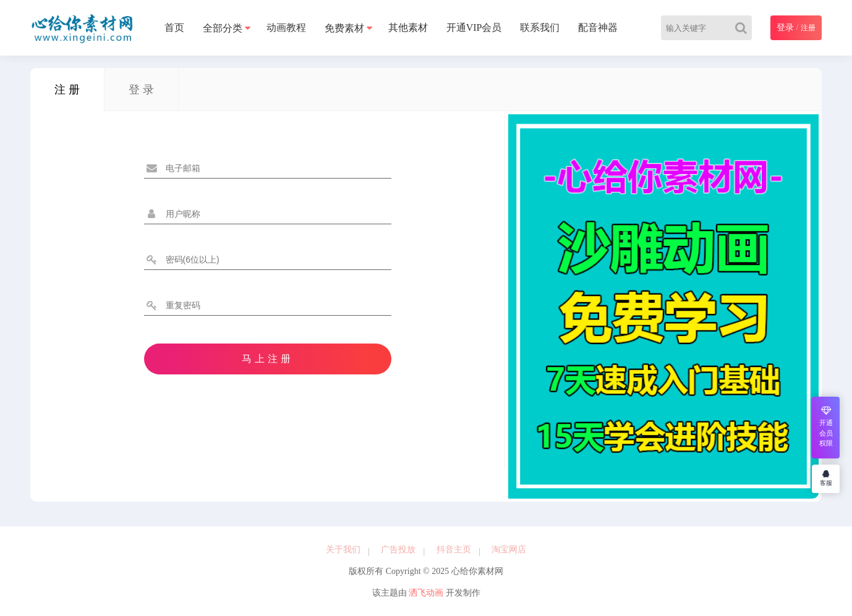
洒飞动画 (426, 593)
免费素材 (344, 28)
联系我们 (540, 27)
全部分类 (223, 28)
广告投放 (398, 550)
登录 (785, 27)
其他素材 (408, 27)
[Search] (743, 28)
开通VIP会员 (474, 27)
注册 (808, 28)
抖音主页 (454, 550)
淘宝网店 (509, 550)
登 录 (141, 90)
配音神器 (598, 27)
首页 (174, 27)
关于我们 (343, 550)
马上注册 (268, 359)
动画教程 (286, 27)
